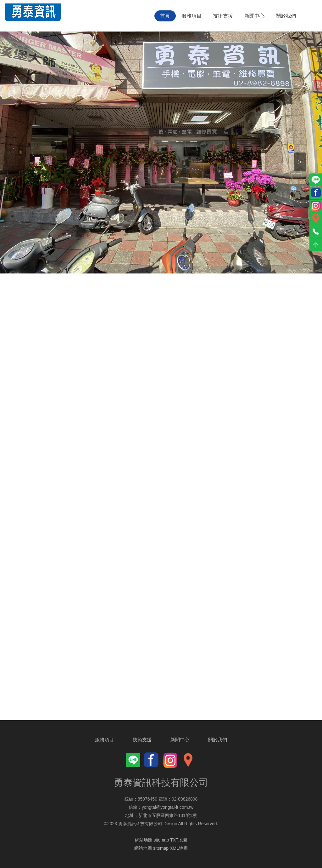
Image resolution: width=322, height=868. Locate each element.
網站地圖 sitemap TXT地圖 (161, 840)
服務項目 (192, 16)
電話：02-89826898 (178, 799)
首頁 (165, 16)
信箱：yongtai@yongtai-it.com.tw (161, 807)
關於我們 (286, 16)
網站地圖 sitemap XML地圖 (161, 848)
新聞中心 (254, 16)
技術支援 (223, 16)
